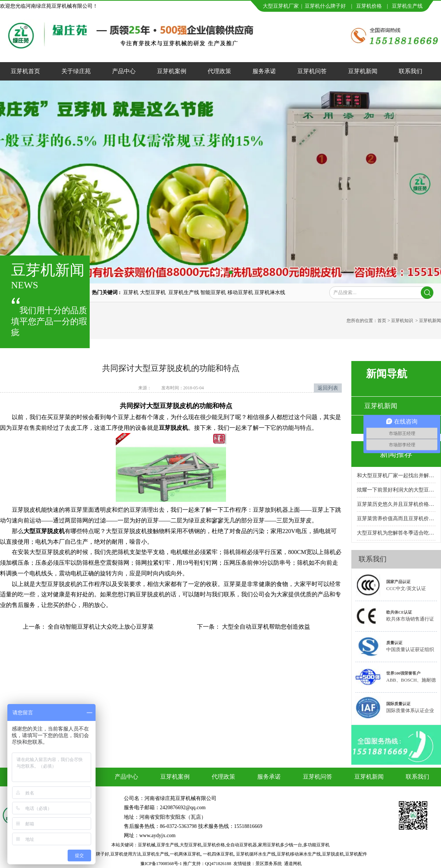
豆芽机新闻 (363, 71)
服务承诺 (264, 71)
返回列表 (328, 388)
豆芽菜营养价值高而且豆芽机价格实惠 (396, 519)
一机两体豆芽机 (185, 854)
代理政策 (219, 71)
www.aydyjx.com (157, 835)
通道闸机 (293, 864)
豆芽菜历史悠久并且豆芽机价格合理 (396, 504)
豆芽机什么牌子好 (325, 6)
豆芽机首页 (25, 71)
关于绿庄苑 (76, 71)
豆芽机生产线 (155, 854)
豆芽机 (399, 6)
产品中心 (124, 71)
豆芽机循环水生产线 (256, 854)
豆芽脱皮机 (173, 428)
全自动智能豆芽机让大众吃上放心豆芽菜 (100, 627)
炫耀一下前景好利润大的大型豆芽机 (396, 490)
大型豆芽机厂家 (281, 6)
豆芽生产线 (168, 845)
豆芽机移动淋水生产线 (299, 854)
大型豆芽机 (191, 845)
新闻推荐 (396, 454)
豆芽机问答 (312, 71)
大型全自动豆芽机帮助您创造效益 (265, 627)
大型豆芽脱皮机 (44, 531)
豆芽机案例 (172, 71)
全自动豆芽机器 (241, 845)
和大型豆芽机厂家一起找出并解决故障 (396, 476)
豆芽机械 (147, 845)
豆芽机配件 (356, 854)
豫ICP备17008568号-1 (161, 864)
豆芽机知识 (402, 321)
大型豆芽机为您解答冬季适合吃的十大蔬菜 (396, 533)
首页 (382, 321)
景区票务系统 (269, 864)
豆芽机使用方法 (126, 854)
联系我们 (410, 71)
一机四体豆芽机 (218, 854)
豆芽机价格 (370, 6)
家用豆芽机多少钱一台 (280, 845)
